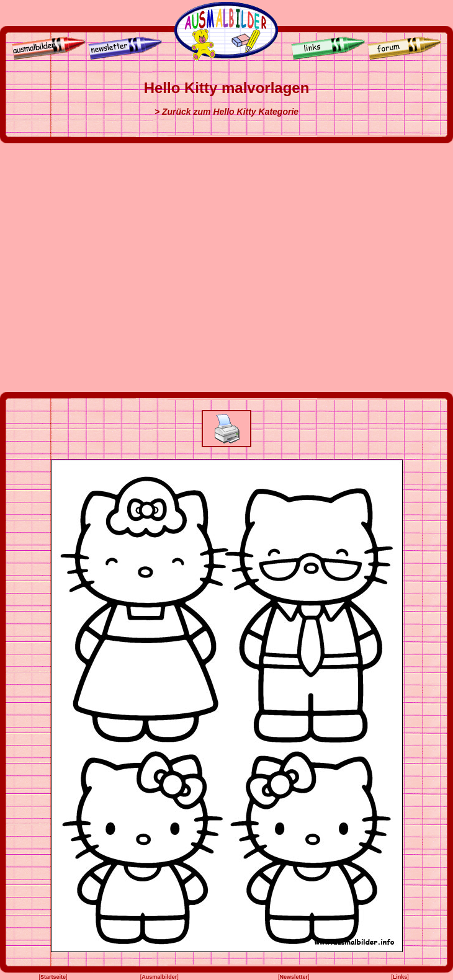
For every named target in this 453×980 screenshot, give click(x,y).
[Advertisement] (123, 268)
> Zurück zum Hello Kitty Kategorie (226, 112)
